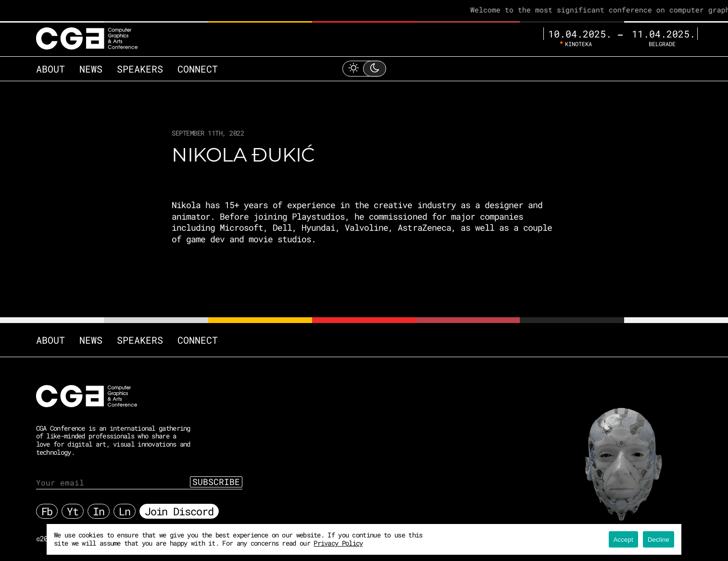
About (50, 69)
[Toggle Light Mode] (364, 69)
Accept (623, 540)
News (91, 69)
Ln (125, 511)
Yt (73, 511)
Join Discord (179, 511)
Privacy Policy (338, 543)
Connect (198, 69)
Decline (659, 540)
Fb (47, 511)
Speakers (140, 69)
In (99, 511)
